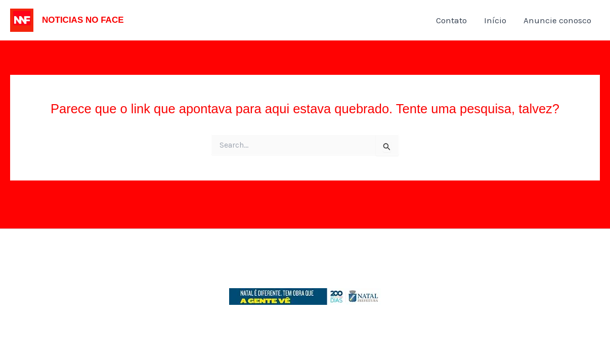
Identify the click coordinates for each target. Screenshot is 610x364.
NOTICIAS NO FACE (83, 20)
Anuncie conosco (557, 20)
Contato (451, 20)
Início (495, 20)
